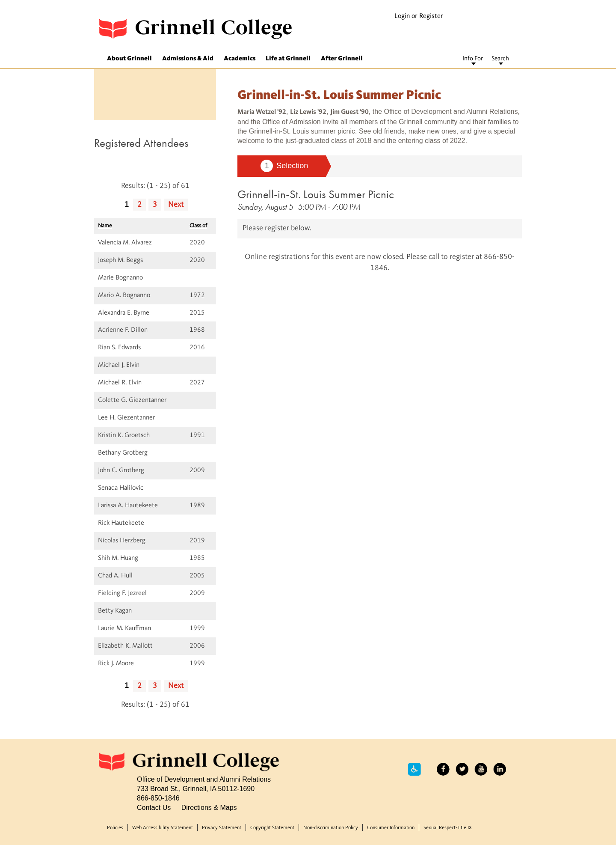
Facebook (443, 769)
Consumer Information (391, 828)
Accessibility (415, 769)
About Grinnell (129, 59)
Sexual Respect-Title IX (448, 828)
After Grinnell (342, 59)
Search (500, 59)
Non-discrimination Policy (331, 828)
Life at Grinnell (288, 59)
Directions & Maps (209, 807)
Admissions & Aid (188, 59)
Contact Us (154, 807)
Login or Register (419, 16)
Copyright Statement (272, 828)
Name (105, 226)
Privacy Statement (222, 828)
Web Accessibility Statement (163, 828)
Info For (473, 59)
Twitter (462, 769)
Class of (198, 226)
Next (176, 205)
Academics (240, 59)
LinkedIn (500, 769)
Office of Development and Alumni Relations (204, 779)
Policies (115, 828)
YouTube (481, 769)
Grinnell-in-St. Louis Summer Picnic (316, 194)
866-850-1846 (158, 798)
